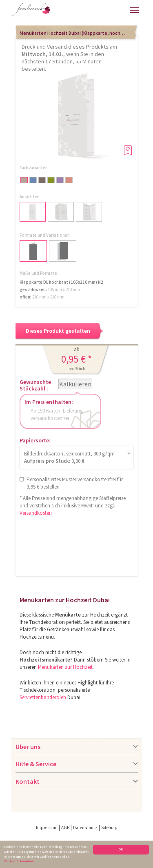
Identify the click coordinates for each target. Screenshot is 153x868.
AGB (65, 828)
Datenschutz (85, 828)
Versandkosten (36, 513)
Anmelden (89, 11)
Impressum (47, 828)
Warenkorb (107, 9)
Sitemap (109, 828)
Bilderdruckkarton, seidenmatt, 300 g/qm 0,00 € (69, 457)
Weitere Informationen (21, 861)
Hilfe (65, 12)
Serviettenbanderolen (43, 697)
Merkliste (121, 9)
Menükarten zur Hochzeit (65, 667)
